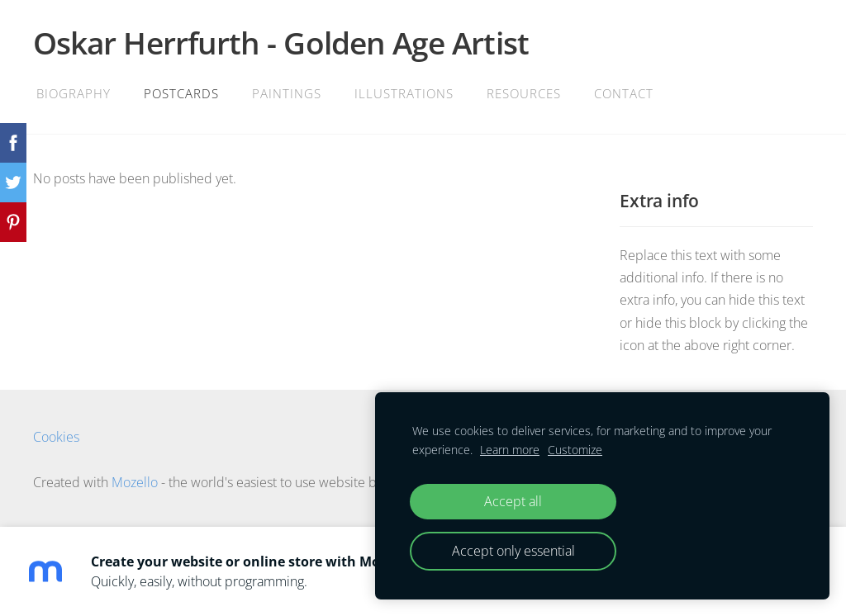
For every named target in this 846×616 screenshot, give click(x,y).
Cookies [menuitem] (56, 437)
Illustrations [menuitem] (404, 93)
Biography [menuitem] (74, 93)
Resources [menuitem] (524, 93)
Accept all (513, 501)
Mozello (135, 482)
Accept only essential (513, 551)
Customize (575, 450)
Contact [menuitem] (624, 93)
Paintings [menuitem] (287, 93)
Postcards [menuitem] (181, 93)
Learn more (510, 450)
